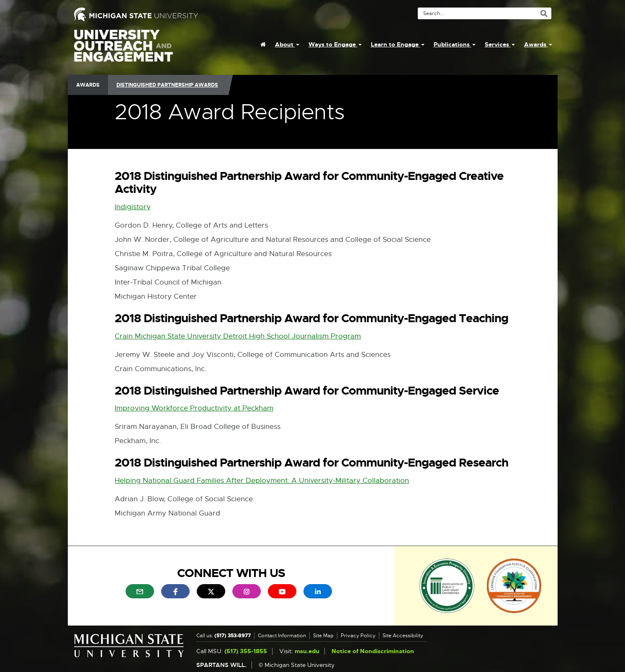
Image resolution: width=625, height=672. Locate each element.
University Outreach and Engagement (123, 50)
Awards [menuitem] (538, 44)
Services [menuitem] (500, 44)
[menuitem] (263, 44)
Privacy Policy (358, 636)
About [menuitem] (287, 44)
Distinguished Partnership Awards (167, 85)
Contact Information (282, 636)
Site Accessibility (403, 636)
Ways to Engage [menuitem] (335, 44)
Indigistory (133, 207)
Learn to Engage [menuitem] (398, 44)
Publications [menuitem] (455, 44)
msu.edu (307, 651)
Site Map (323, 636)
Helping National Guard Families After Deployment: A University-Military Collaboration (262, 481)
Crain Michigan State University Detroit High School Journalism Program (238, 336)
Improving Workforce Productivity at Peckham (194, 408)
